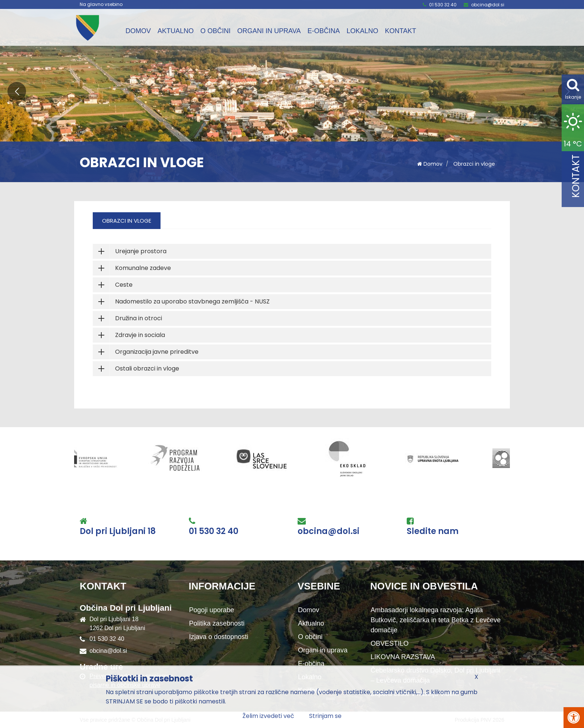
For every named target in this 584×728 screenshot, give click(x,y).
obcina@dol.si (488, 5)
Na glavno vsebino (101, 4)
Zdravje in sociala (140, 335)
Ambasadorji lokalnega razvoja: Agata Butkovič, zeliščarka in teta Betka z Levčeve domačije (436, 620)
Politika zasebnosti (217, 623)
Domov (138, 31)
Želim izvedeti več (268, 716)
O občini (215, 31)
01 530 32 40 (443, 5)
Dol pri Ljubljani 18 (118, 531)
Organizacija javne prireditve (157, 352)
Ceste (124, 285)
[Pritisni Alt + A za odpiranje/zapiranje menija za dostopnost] (574, 718)
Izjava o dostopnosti (219, 637)
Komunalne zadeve (143, 268)
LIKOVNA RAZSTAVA (403, 657)
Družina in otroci (139, 318)
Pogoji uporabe (212, 610)
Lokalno (362, 31)
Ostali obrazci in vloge (147, 368)
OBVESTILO (390, 643)
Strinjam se (325, 716)
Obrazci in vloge (474, 164)
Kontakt (400, 31)
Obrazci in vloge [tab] (127, 221)
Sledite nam (433, 531)
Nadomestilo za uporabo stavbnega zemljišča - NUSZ (192, 301)
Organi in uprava (269, 31)
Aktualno (176, 31)
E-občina (323, 31)
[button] (17, 91)
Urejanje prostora (141, 251)
